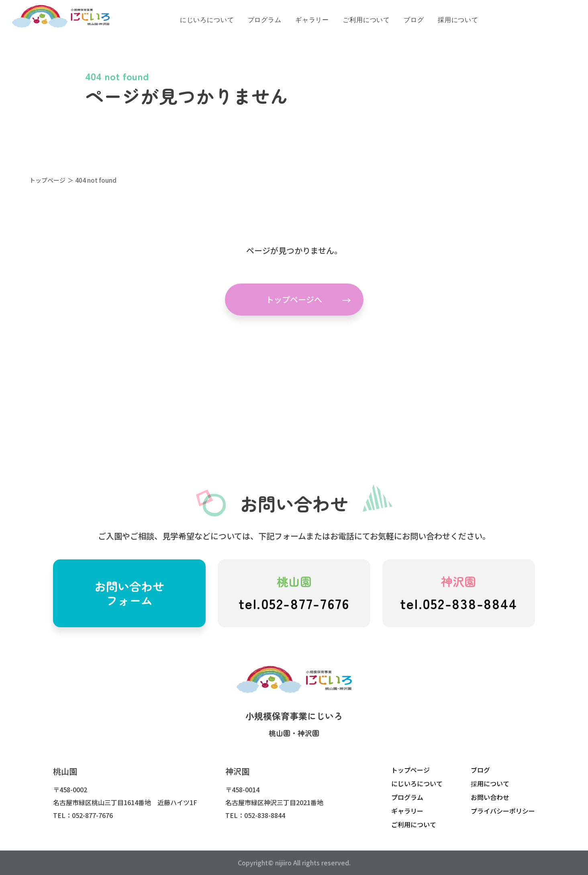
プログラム (407, 797)
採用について (490, 783)
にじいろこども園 (61, 16)
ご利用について (414, 824)
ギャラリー (407, 811)
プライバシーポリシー (503, 811)
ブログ (480, 770)
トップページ (47, 180)
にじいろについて (417, 783)
